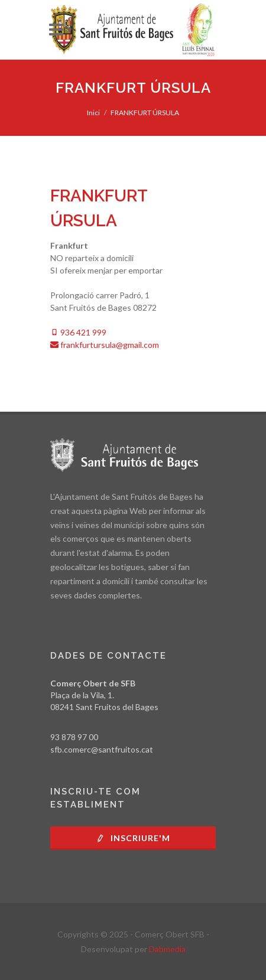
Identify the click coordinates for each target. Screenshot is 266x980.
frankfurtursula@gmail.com (105, 345)
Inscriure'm (133, 838)
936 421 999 (78, 332)
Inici (93, 113)
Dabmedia (167, 949)
